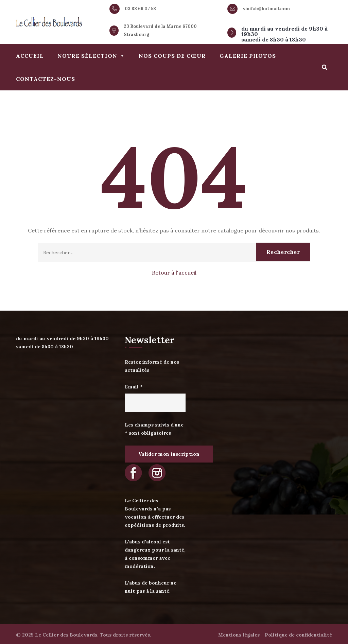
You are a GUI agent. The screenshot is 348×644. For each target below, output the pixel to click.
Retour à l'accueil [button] (174, 273)
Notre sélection (91, 56)
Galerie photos (248, 56)
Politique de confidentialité (298, 635)
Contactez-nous (46, 79)
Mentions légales (239, 635)
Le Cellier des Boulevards (66, 635)
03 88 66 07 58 (140, 9)
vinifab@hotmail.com (266, 9)
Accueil (30, 56)
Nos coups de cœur (172, 56)
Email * (134, 387)
